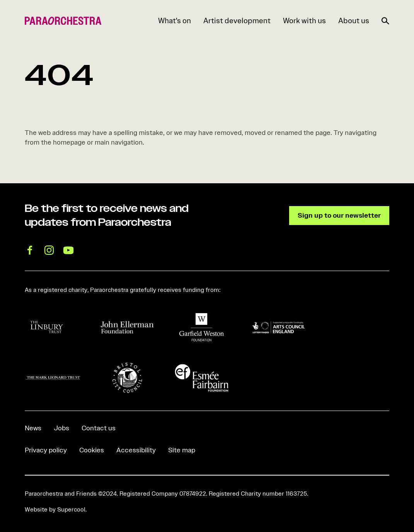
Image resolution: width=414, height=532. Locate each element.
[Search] (385, 19)
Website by (55, 510)
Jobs (61, 428)
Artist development (237, 21)
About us (354, 21)
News (33, 428)
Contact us (99, 428)
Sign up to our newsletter (339, 215)
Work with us (304, 21)
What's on (175, 21)
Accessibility (136, 450)
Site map (182, 450)
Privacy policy (46, 450)
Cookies (92, 450)
